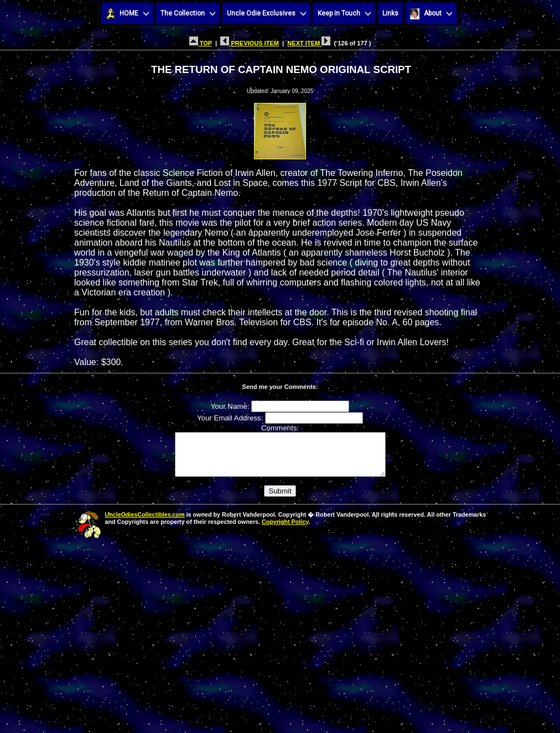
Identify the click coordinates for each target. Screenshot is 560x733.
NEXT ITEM (309, 43)
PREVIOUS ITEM (250, 43)
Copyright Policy (285, 530)
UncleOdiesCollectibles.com (145, 523)
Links (390, 13)
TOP (201, 43)
